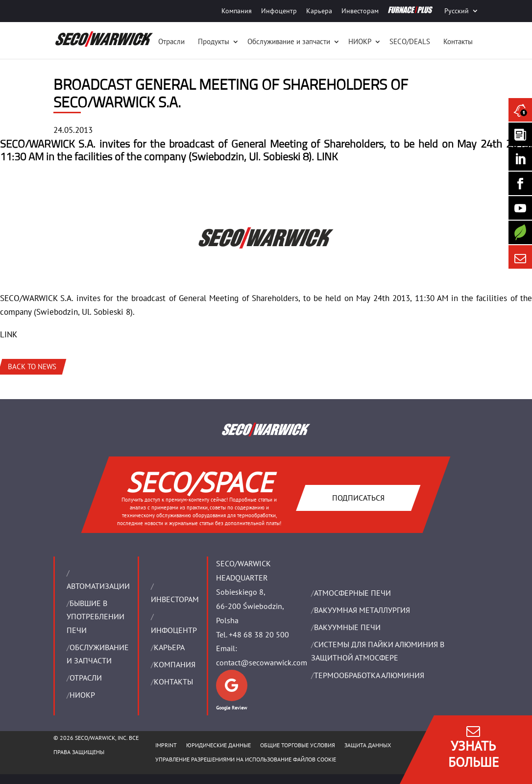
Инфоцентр (279, 11)
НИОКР (360, 41)
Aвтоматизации (98, 586)
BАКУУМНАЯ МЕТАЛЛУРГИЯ (362, 610)
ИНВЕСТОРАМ (175, 599)
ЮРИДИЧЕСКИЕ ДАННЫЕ (218, 745)
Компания (237, 11)
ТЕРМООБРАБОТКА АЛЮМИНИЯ (369, 675)
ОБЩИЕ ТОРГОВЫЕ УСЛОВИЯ (298, 745)
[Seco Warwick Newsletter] (520, 134)
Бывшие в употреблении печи (96, 616)
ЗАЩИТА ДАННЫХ (368, 745)
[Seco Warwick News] (520, 110)
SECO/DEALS (410, 41)
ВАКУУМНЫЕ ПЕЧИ (347, 627)
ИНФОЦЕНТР (174, 630)
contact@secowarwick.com (262, 662)
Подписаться (358, 498)
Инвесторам (360, 11)
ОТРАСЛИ (86, 678)
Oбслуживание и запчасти (289, 41)
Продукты (214, 41)
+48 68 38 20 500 (259, 634)
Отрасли (171, 41)
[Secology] (520, 232)
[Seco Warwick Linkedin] (520, 159)
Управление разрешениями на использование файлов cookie (246, 759)
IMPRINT (166, 745)
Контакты (458, 41)
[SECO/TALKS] (520, 208)
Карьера (319, 11)
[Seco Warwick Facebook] (520, 183)
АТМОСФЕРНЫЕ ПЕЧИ (352, 593)
